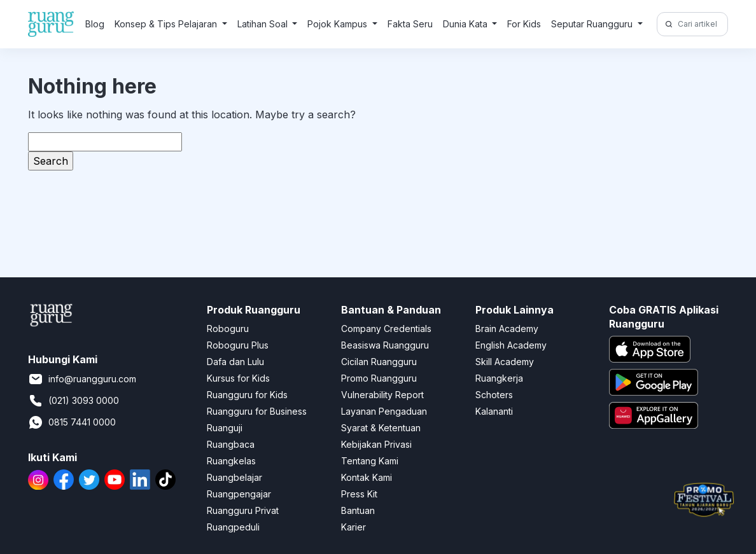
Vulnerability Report (382, 395)
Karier (353, 527)
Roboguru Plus (238, 345)
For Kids (524, 24)
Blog (95, 24)
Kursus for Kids (238, 378)
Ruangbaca (231, 444)
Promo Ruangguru (379, 378)
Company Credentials (386, 329)
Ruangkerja (499, 378)
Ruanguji (225, 428)
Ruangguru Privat (243, 510)
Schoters (494, 395)
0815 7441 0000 (72, 422)
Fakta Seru (410, 24)
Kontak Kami (367, 477)
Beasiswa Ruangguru (385, 345)
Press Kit (359, 494)
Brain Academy (507, 329)
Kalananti (494, 411)
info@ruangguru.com (82, 379)
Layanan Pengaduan (384, 411)
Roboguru (228, 329)
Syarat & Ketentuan (381, 428)
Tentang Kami (370, 461)
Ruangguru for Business (257, 411)
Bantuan (358, 510)
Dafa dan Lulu (235, 362)
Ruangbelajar (234, 477)
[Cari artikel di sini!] (701, 24)
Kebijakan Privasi (376, 444)
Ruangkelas (231, 461)
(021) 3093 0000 (73, 401)
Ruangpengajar (239, 494)
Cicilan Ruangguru (379, 362)
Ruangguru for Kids (247, 395)
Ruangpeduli (233, 527)
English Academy (511, 345)
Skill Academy (505, 362)
